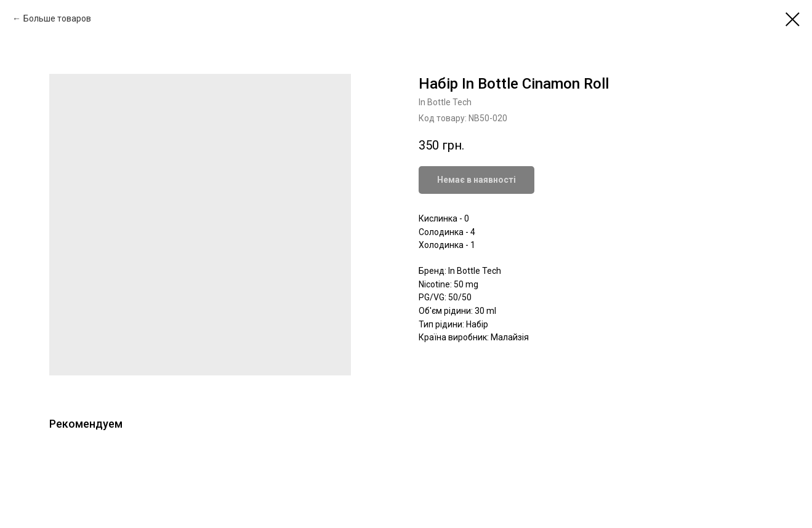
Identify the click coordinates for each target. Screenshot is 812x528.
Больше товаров (57, 18)
